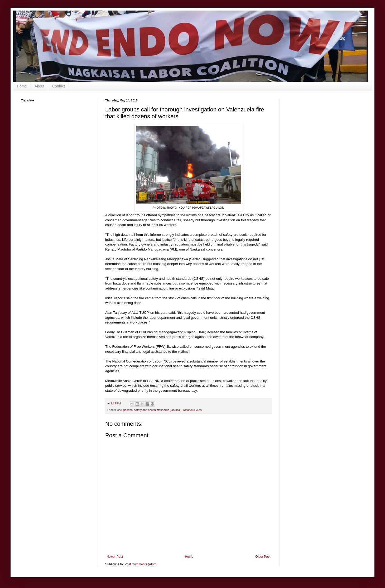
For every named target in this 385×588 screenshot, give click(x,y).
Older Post (263, 557)
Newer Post (115, 557)
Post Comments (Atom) (141, 564)
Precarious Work (192, 410)
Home (22, 86)
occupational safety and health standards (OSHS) (149, 410)
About (39, 86)
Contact (59, 86)
